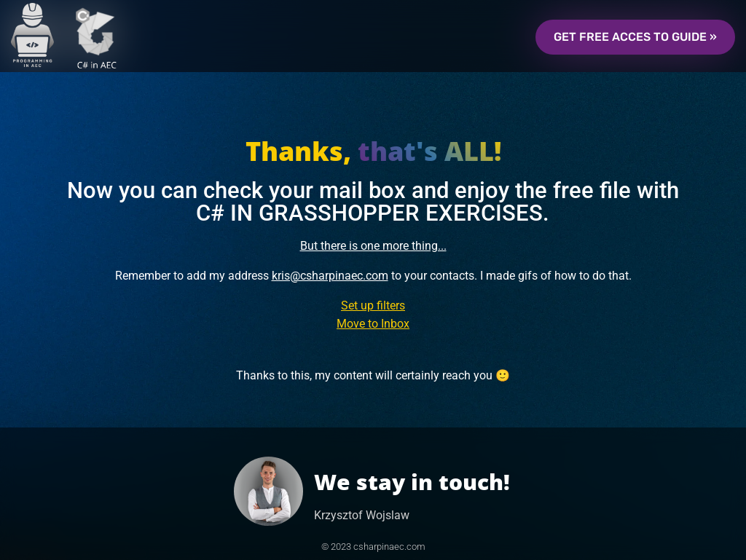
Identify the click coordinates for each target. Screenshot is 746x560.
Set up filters (373, 305)
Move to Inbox (373, 324)
